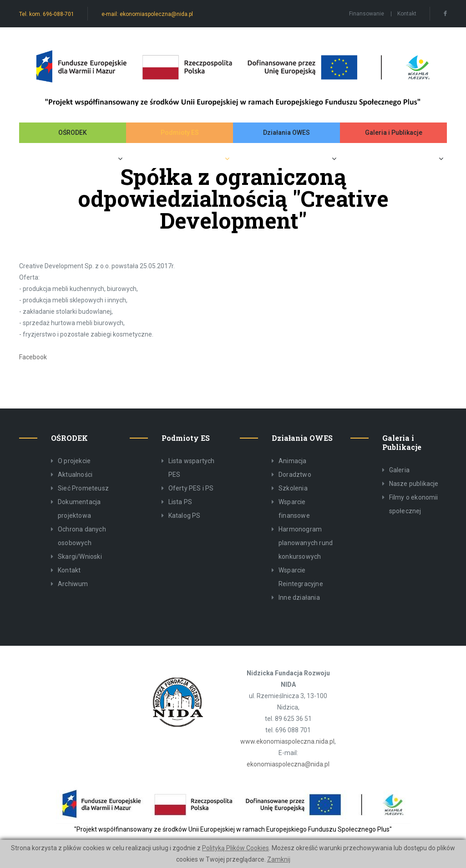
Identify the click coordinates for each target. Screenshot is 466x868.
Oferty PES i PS (191, 488)
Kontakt (407, 14)
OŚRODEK (73, 133)
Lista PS (180, 502)
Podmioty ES (180, 133)
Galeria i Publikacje (394, 133)
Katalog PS (185, 516)
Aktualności (75, 475)
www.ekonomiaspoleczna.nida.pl (287, 741)
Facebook (33, 357)
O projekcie (74, 461)
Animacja (293, 461)
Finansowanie (367, 14)
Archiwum (73, 584)
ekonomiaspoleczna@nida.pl (288, 764)
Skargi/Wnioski (80, 557)
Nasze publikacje (414, 484)
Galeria (399, 470)
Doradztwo (295, 475)
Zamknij (279, 859)
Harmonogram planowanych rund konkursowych (306, 543)
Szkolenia (293, 488)
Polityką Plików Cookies (236, 848)
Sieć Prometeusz (83, 488)
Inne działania (299, 597)
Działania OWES (286, 133)
